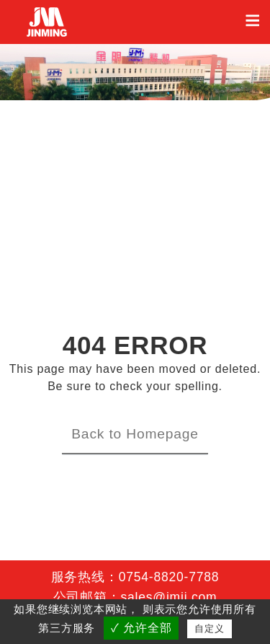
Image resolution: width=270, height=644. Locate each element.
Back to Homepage (135, 434)
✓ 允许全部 (141, 628)
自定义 (209, 628)
